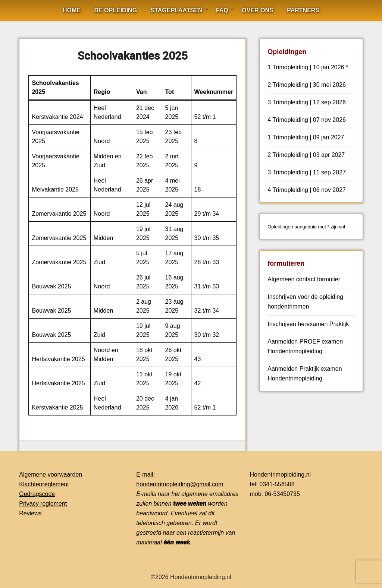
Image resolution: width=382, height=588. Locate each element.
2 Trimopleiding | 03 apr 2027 (306, 155)
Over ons (257, 10)
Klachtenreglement (44, 484)
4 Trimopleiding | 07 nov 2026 (307, 120)
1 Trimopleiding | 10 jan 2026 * (308, 67)
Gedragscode (37, 494)
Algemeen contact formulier (304, 279)
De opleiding (115, 10)
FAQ (222, 10)
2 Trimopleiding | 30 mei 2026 (307, 85)
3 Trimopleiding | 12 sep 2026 (307, 102)
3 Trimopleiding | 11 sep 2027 (307, 172)
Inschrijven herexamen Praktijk (308, 324)
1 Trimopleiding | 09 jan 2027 (306, 137)
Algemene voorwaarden (51, 475)
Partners (303, 10)
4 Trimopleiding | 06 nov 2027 (307, 190)
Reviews (30, 513)
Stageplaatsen (177, 10)
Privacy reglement (43, 504)
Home (72, 10)
